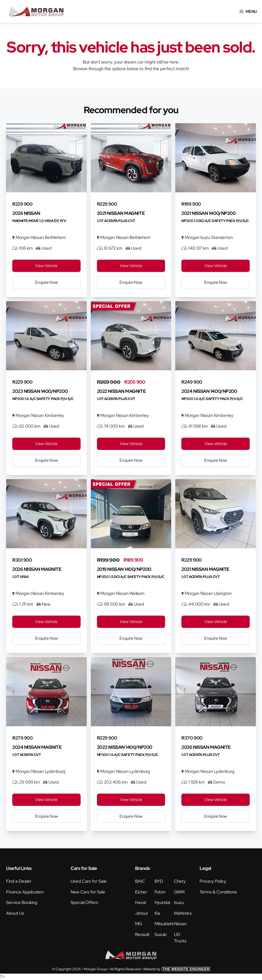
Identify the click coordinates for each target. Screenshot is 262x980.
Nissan (180, 924)
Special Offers (84, 902)
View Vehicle (46, 266)
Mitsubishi (164, 924)
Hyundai (162, 902)
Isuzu (179, 902)
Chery (180, 881)
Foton (160, 892)
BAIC (140, 881)
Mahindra (183, 913)
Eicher (141, 892)
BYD (159, 881)
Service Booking (22, 902)
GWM (179, 892)
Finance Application (25, 892)
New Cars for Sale (88, 892)
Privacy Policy (213, 881)
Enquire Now (46, 282)
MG (139, 924)
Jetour (142, 913)
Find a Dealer (19, 881)
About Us (15, 913)
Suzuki (161, 934)
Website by (177, 969)
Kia (157, 913)
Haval (140, 902)
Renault (142, 934)
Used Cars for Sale (89, 881)
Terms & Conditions (218, 892)
